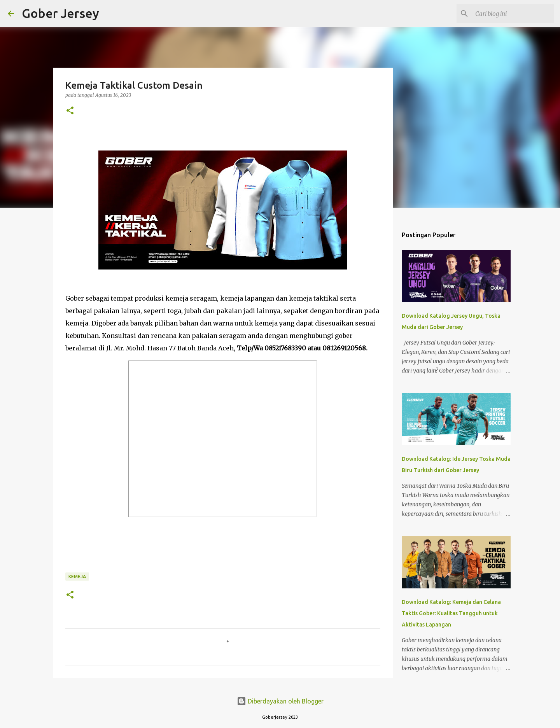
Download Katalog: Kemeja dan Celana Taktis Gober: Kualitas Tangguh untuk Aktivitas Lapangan (451, 613)
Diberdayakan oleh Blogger (280, 701)
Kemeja (77, 577)
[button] (70, 111)
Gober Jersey (60, 13)
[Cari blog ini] (513, 14)
